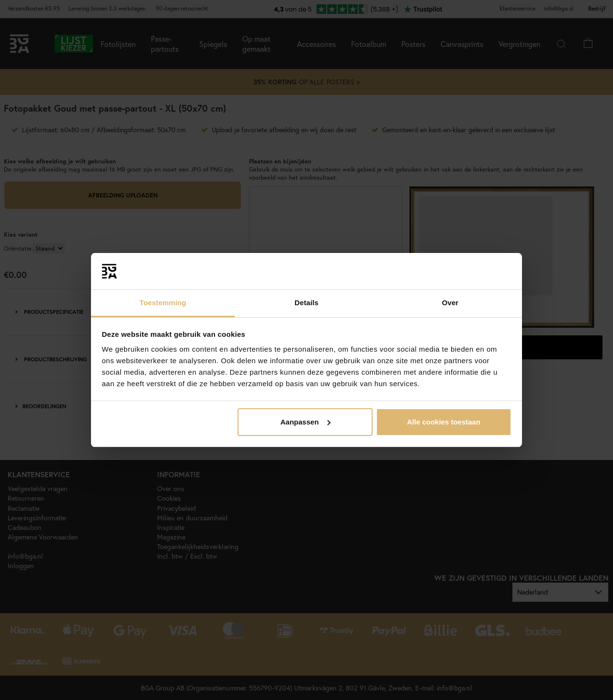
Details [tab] (306, 303)
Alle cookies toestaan (444, 422)
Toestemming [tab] (163, 303)
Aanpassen (306, 422)
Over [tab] (450, 303)
